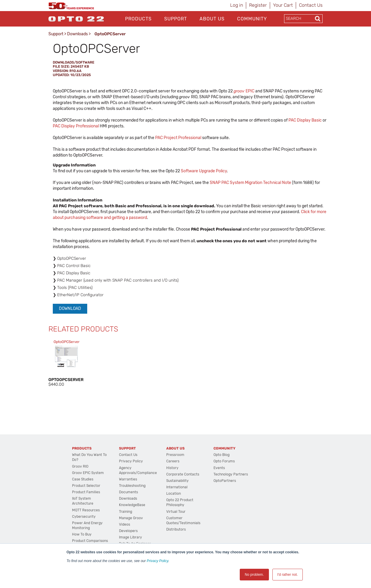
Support (176, 19)
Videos (125, 524)
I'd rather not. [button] (288, 575)
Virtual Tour (176, 512)
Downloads (77, 34)
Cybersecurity (84, 517)
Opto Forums (224, 461)
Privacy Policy (157, 561)
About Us (212, 19)
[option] (66, 363)
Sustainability (177, 481)
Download (70, 309)
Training (126, 512)
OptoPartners (225, 481)
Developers (128, 531)
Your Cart (283, 5)
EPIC (244, 91)
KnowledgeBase (132, 505)
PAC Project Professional (178, 138)
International (177, 487)
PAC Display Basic (305, 120)
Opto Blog (222, 455)
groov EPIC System (88, 473)
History (172, 468)
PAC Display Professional (76, 126)
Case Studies (83, 479)
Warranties (128, 479)
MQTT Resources (86, 510)
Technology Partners (231, 474)
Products (138, 19)
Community (252, 19)
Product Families (86, 492)
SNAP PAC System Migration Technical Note (250, 183)
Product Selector (86, 486)
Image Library (131, 537)
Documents (128, 492)
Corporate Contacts (183, 474)
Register (258, 5)
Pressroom (175, 455)
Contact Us (311, 5)
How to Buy (82, 534)
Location (174, 494)
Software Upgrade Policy (204, 171)
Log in (237, 5)
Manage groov (131, 518)
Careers (173, 461)
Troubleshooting (132, 486)
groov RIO (80, 466)
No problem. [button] (254, 575)
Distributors (176, 529)
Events (219, 468)
